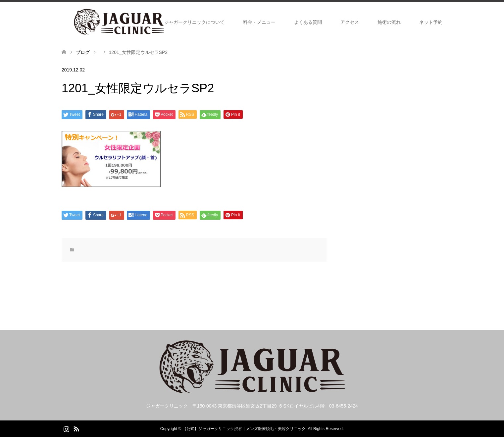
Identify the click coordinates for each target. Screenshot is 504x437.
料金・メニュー (259, 22)
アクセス (350, 22)
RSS (76, 428)
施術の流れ (389, 22)
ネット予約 (431, 22)
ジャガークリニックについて (194, 22)
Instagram (66, 428)
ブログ (83, 52)
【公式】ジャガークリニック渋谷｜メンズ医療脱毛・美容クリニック (244, 429)
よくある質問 (308, 22)
